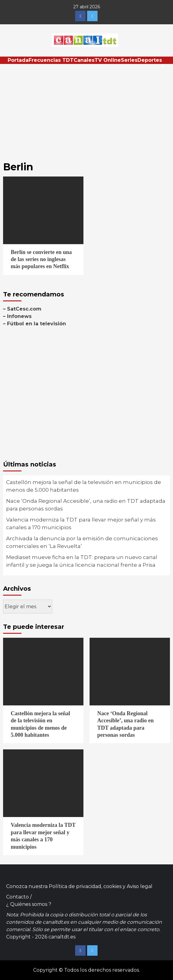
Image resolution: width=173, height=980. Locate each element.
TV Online (108, 60)
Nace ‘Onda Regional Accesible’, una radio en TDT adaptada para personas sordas (86, 505)
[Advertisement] (87, 110)
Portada (18, 60)
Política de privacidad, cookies (85, 886)
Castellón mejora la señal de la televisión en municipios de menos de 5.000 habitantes (84, 486)
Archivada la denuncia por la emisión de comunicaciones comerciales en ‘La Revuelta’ (82, 542)
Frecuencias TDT (51, 60)
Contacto (17, 897)
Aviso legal (140, 886)
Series (129, 60)
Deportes (150, 60)
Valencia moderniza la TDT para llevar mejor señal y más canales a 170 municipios (81, 524)
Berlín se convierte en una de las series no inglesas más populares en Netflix (41, 259)
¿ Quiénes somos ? (29, 904)
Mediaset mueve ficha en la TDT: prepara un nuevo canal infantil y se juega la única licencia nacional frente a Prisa (82, 561)
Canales (84, 60)
